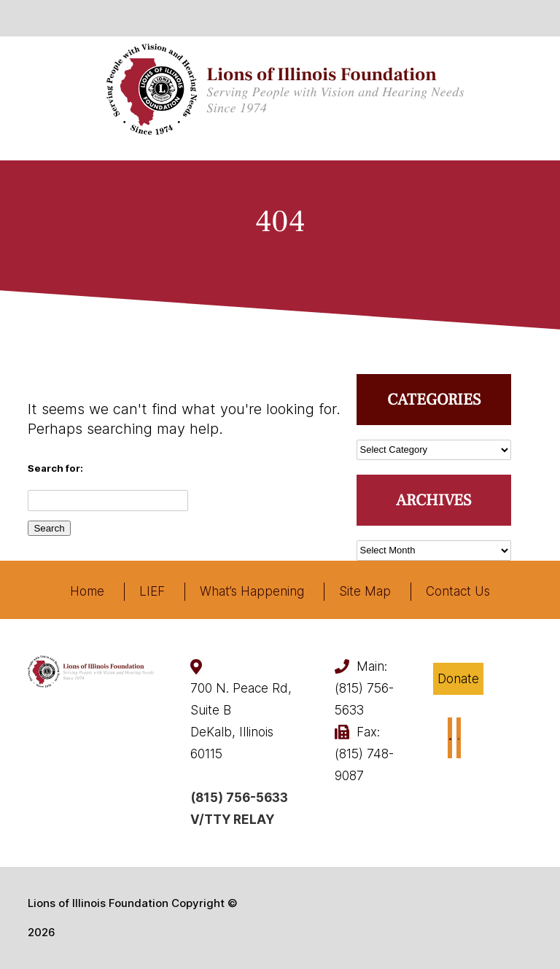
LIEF (152, 591)
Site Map (365, 591)
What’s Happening (252, 591)
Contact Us (458, 591)
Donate (458, 679)
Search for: (55, 468)
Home (87, 591)
